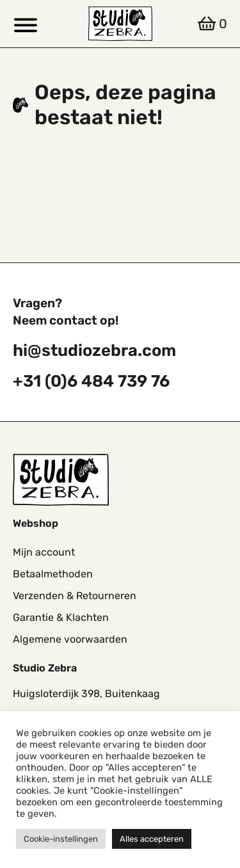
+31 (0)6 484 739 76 (91, 381)
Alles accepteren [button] (152, 839)
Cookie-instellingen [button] (61, 839)
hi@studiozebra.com (94, 350)
